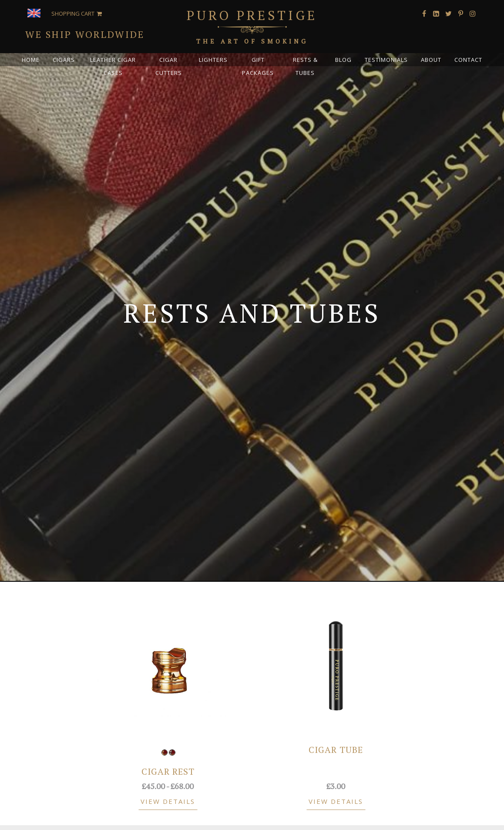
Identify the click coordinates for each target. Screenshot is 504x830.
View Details (168, 801)
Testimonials (386, 60)
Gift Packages (258, 66)
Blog (343, 60)
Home (31, 60)
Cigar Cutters (169, 66)
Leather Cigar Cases (113, 66)
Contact (468, 60)
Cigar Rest (168, 771)
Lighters (213, 60)
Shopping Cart (73, 13)
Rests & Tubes (305, 66)
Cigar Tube (336, 750)
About (431, 60)
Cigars (64, 60)
